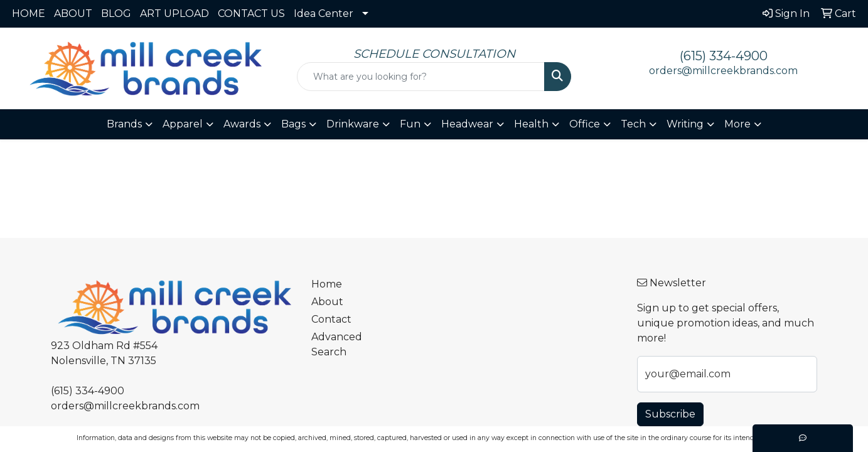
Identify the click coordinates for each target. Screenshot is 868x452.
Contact (331, 319)
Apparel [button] (183, 124)
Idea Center (324, 13)
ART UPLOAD (174, 13)
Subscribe (670, 414)
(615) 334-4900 (724, 56)
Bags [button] (293, 124)
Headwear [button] (467, 124)
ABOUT (73, 13)
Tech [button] (633, 124)
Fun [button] (410, 124)
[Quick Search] (421, 77)
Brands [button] (124, 124)
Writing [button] (685, 124)
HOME (29, 13)
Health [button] (531, 124)
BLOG (116, 13)
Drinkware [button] (353, 124)
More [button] (737, 124)
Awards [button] (242, 124)
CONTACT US (251, 13)
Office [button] (585, 124)
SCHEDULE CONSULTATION (434, 54)
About (327, 302)
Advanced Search (337, 344)
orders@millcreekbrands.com (723, 71)
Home (327, 284)
